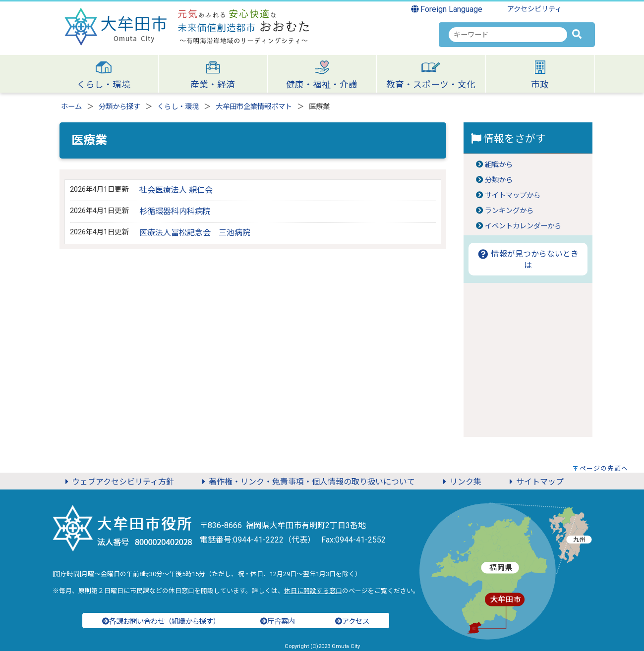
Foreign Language (447, 9)
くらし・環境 (178, 107)
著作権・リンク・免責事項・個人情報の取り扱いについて (307, 482)
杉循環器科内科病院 (175, 211)
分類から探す (119, 107)
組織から (499, 165)
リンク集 (461, 482)
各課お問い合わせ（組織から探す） (161, 622)
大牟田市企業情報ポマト (254, 107)
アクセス (352, 622)
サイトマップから (513, 195)
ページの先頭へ (604, 468)
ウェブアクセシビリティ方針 (118, 482)
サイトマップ (535, 482)
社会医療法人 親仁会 (176, 190)
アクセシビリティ (534, 9)
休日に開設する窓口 (313, 591)
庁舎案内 (278, 622)
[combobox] (508, 35)
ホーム (71, 107)
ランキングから (509, 211)
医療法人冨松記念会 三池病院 (195, 233)
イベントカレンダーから (523, 226)
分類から (499, 180)
